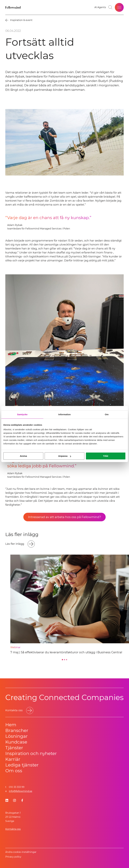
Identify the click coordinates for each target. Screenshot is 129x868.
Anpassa (65, 456)
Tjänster (14, 748)
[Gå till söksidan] (110, 7)
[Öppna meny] (119, 7)
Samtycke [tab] (22, 414)
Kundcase (16, 742)
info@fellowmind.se (21, 791)
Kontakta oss (13, 829)
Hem (11, 725)
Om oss (14, 771)
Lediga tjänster (22, 765)
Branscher (17, 730)
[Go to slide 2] (65, 660)
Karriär (13, 759)
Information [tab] (65, 414)
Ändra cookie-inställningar (21, 852)
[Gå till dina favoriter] (100, 7)
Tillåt (106, 456)
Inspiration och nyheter (31, 753)
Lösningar (16, 736)
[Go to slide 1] (63, 660)
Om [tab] (107, 414)
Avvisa (23, 456)
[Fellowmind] (13, 7)
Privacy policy (13, 857)
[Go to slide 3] (67, 660)
